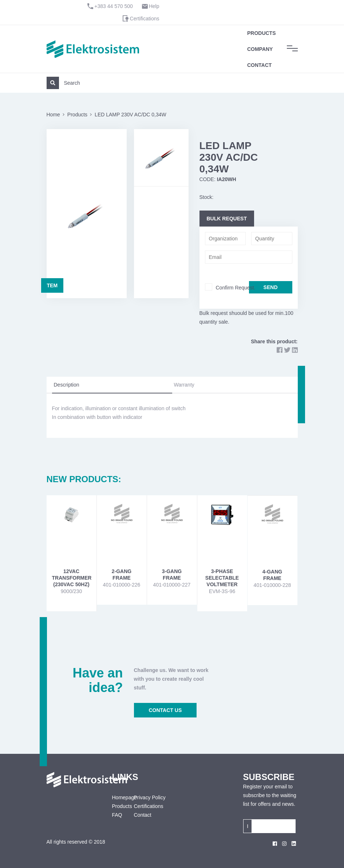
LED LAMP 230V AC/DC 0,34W (131, 115)
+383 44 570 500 (114, 6)
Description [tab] (67, 385)
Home (53, 115)
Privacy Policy (150, 797)
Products (262, 33)
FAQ (117, 815)
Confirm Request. (236, 288)
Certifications (145, 19)
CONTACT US (165, 710)
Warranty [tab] (184, 385)
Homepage (118, 797)
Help (154, 6)
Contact (259, 65)
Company (260, 49)
